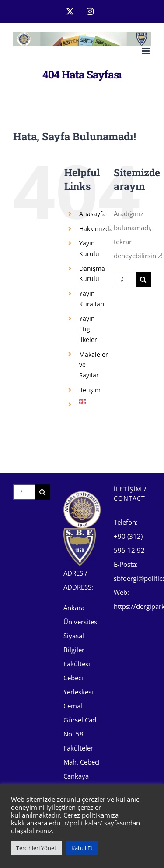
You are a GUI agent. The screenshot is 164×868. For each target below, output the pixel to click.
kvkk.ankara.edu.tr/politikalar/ (57, 823)
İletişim (90, 390)
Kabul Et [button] (82, 848)
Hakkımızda (96, 229)
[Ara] (143, 279)
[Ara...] (125, 279)
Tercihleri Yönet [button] (36, 848)
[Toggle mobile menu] (146, 51)
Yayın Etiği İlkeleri (89, 329)
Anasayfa (92, 214)
